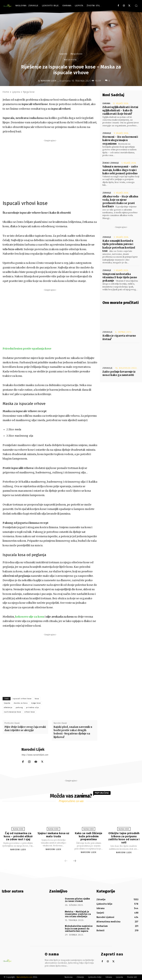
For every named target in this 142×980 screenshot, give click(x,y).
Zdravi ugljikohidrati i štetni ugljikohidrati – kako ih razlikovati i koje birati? (120, 110)
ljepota (7, 703)
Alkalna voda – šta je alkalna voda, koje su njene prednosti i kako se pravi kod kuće (120, 201)
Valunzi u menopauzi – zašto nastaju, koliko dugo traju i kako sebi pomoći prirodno (120, 170)
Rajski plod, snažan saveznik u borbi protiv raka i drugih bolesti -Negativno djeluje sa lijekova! (73, 732)
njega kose (36, 703)
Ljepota (63, 54)
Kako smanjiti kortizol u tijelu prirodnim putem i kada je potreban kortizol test (119, 246)
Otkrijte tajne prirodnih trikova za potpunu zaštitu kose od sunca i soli (124, 838)
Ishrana (106, 103)
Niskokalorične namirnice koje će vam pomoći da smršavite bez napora (79, 928)
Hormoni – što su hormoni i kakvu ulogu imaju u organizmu (120, 140)
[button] (136, 6)
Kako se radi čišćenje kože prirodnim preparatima (89, 836)
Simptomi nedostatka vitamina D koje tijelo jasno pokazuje (120, 277)
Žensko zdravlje (111, 163)
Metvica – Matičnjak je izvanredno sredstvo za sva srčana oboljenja (78, 914)
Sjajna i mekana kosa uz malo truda (53, 835)
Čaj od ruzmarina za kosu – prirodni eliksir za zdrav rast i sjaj (18, 836)
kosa (37, 699)
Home (6, 92)
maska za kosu (21, 703)
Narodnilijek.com (24, 977)
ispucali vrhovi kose (22, 699)
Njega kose (77, 54)
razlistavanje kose (12, 712)
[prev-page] (66, 861)
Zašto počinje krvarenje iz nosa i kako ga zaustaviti (119, 373)
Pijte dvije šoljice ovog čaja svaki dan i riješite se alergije (25, 729)
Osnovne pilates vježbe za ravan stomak (77, 900)
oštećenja (8, 707)
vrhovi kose (30, 712)
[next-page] (75, 861)
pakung (19, 707)
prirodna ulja (32, 707)
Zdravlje (107, 133)
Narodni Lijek (49, 81)
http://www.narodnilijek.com (35, 755)
